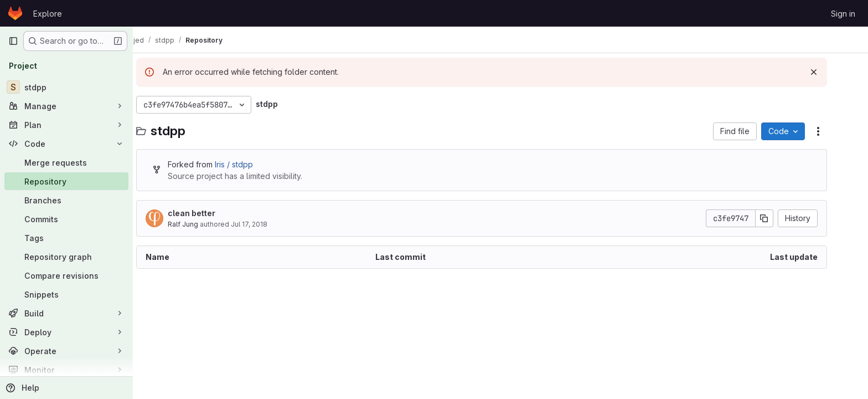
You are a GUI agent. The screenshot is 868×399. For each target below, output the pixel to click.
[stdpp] (66, 87)
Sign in (843, 14)
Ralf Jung (202, 224)
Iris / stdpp (253, 164)
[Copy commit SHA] (783, 218)
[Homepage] (15, 13)
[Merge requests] (66, 162)
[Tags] (66, 238)
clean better (210, 213)
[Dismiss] (833, 72)
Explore (48, 14)
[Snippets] (66, 294)
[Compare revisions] (66, 275)
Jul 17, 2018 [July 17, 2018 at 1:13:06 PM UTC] (268, 224)
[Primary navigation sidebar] (13, 41)
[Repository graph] (66, 257)
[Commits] (66, 219)
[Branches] (66, 200)
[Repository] (66, 181)
